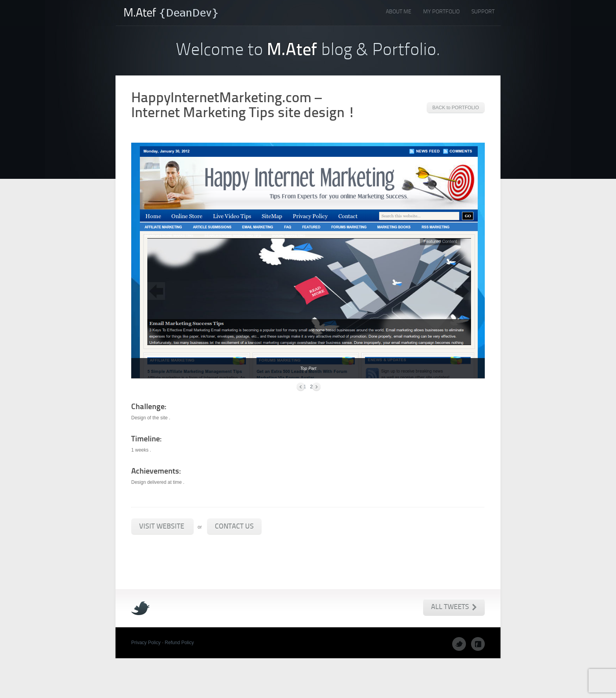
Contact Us (234, 527)
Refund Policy (179, 643)
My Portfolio (441, 12)
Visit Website (162, 527)
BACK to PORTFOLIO (456, 108)
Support (483, 12)
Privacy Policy (146, 643)
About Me (399, 12)
